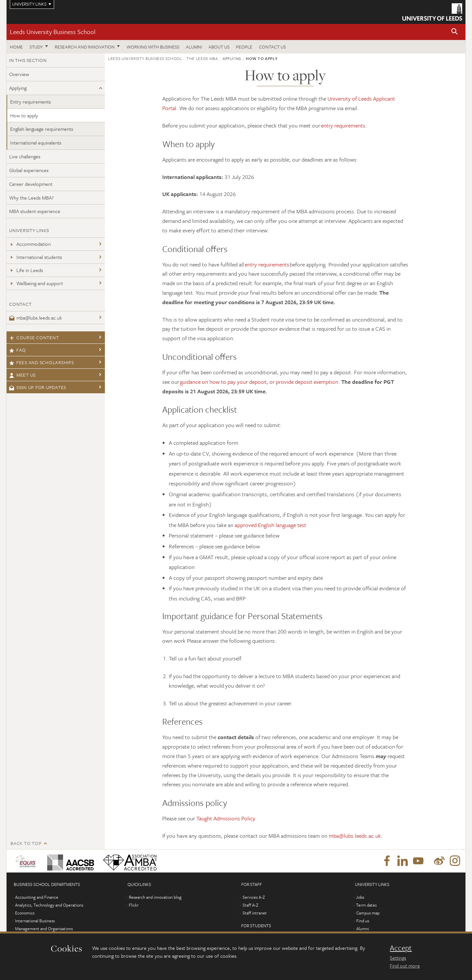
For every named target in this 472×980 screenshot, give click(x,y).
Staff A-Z (250, 905)
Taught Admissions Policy (226, 818)
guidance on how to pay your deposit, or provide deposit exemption (259, 382)
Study (36, 47)
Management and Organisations (44, 929)
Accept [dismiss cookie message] (401, 948)
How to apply (24, 115)
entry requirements (343, 125)
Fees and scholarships (42, 362)
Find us (363, 921)
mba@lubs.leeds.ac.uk (36, 318)
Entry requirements (30, 102)
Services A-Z (254, 897)
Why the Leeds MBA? (31, 198)
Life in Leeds (26, 270)
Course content (34, 337)
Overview (19, 74)
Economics (25, 913)
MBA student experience (35, 211)
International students (36, 257)
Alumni (194, 47)
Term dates (366, 905)
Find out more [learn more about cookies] (405, 966)
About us (219, 47)
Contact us (272, 47)
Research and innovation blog (155, 897)
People (244, 47)
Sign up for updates (38, 387)
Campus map (368, 913)
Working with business (153, 47)
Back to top (26, 843)
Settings (398, 958)
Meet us (22, 375)
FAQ (18, 350)
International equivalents (36, 143)
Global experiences (29, 170)
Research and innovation (85, 47)
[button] (455, 32)
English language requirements (42, 129)
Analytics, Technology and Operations (49, 905)
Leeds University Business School (53, 32)
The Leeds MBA (202, 58)
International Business (35, 921)
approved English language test (270, 525)
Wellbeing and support (36, 283)
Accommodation (30, 244)
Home (16, 47)
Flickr (134, 905)
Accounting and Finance (37, 897)
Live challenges (25, 156)
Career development (31, 184)
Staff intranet (255, 913)
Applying (18, 88)
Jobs (360, 897)
